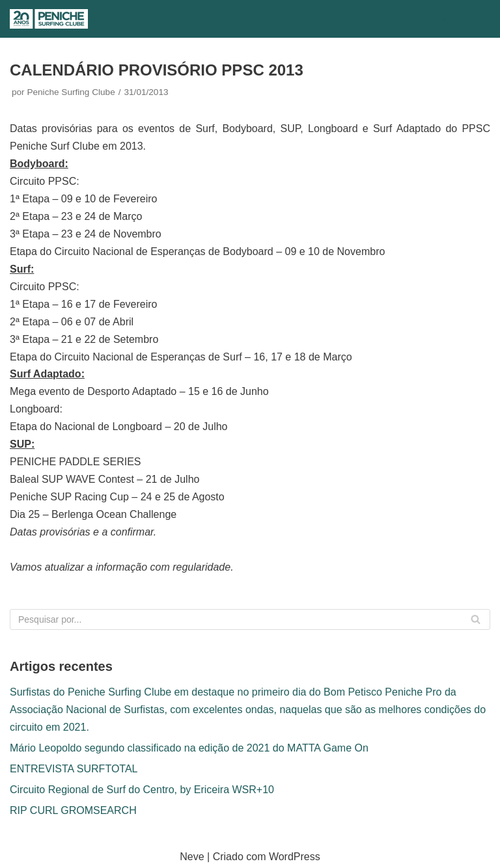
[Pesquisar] (448, 19)
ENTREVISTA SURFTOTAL (74, 769)
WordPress (295, 857)
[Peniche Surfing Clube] (49, 19)
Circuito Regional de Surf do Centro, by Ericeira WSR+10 (142, 790)
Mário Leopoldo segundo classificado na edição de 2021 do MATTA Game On (189, 748)
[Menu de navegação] (475, 19)
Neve (192, 857)
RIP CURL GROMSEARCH (73, 810)
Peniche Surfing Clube (71, 92)
